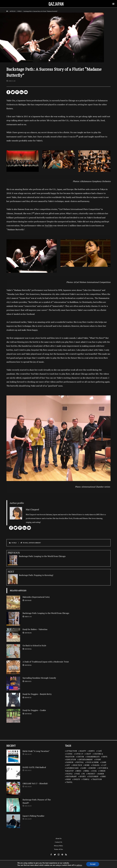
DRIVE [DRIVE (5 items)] (105, 757)
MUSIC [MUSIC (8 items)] (79, 771)
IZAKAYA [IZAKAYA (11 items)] (96, 765)
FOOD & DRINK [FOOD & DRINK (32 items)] (93, 762)
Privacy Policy (58, 846)
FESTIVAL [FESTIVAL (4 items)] (80, 762)
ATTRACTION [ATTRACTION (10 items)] (72, 751)
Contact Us (58, 842)
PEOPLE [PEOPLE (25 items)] (69, 774)
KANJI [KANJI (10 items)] (84, 768)
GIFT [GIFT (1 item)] (68, 765)
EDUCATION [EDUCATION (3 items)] (71, 760)
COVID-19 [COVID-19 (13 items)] (79, 754)
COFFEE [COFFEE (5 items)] (69, 754)
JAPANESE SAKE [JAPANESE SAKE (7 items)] (72, 768)
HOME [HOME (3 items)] (87, 765)
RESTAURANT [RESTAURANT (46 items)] (71, 776)
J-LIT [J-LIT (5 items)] (104, 765)
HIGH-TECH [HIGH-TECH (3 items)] (77, 765)
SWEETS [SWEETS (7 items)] (77, 779)
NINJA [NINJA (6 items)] (87, 771)
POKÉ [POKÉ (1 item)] (78, 774)
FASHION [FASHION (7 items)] (70, 762)
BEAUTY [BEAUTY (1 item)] (83, 751)
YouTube (49, 225)
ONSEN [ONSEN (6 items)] (102, 771)
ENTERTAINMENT (35, 543)
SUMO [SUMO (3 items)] (104, 776)
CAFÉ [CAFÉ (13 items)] (100, 751)
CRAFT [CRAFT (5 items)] (88, 754)
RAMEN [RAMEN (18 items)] (101, 774)
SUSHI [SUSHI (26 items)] (68, 779)
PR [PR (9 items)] (84, 774)
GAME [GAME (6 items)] (104, 762)
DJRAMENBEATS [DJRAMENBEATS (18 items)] (93, 757)
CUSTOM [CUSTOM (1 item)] (81, 757)
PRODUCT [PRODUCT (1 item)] (91, 774)
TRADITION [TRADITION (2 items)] (97, 779)
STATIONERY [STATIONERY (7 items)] (93, 776)
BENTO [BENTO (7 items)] (92, 751)
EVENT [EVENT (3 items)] (98, 760)
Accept (93, 864)
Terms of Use (58, 849)
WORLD (14, 543)
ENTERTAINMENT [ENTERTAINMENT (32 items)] (86, 760)
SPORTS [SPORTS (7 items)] (83, 776)
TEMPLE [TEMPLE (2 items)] (86, 779)
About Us (58, 838)
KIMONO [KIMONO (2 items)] (92, 768)
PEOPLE (25, 543)
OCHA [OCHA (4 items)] (94, 771)
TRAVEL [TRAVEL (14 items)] (69, 782)
